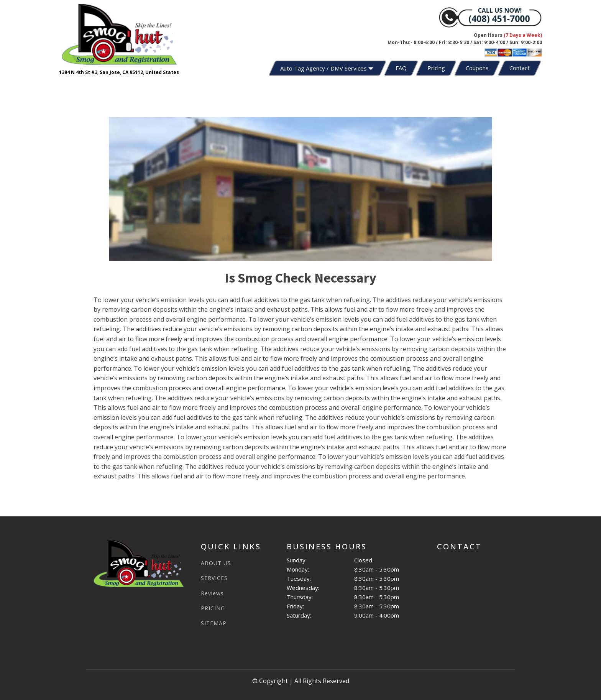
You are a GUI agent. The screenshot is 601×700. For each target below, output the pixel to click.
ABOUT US (216, 563)
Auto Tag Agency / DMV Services (328, 68)
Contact (520, 68)
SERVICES (214, 578)
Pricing (436, 68)
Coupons (477, 68)
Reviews (212, 593)
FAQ (401, 68)
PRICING (213, 608)
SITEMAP (214, 623)
